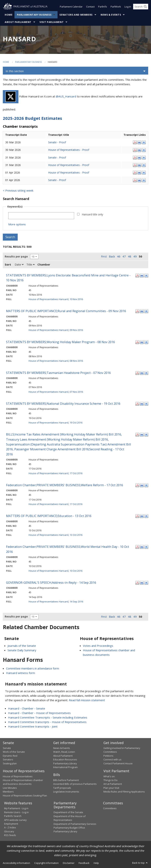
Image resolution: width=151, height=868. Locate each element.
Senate (7, 748)
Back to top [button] (140, 863)
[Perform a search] (145, 7)
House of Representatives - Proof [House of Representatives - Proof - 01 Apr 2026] (69, 173)
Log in (128, 7)
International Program (65, 767)
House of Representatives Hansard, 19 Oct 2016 (55, 423)
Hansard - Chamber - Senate (27, 708)
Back (112, 257)
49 (135, 257)
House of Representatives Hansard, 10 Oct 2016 (55, 571)
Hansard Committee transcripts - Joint (33, 726)
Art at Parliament (113, 784)
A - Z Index (10, 828)
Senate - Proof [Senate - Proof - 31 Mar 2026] (57, 157)
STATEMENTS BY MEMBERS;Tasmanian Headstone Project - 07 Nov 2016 (58, 373)
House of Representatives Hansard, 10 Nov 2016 (56, 299)
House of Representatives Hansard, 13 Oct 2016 (55, 535)
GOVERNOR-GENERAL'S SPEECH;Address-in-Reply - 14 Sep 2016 (51, 582)
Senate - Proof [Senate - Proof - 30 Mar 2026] (57, 142)
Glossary (9, 831)
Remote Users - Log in (16, 812)
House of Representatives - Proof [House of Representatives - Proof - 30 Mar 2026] (69, 150)
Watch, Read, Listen (64, 752)
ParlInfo (103, 7)
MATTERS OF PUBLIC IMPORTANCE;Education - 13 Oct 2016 (49, 516)
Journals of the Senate (22, 646)
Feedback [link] (84, 863)
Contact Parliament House (118, 763)
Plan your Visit (111, 788)
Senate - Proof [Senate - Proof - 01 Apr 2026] (57, 180)
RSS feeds (10, 835)
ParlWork (116, 7)
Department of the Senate (68, 812)
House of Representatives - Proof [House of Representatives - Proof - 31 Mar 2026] (69, 165)
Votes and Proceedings (98, 646)
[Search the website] (141, 7)
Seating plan (10, 763)
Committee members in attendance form (33, 668)
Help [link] (96, 863)
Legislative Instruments (66, 792)
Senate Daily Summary (22, 650)
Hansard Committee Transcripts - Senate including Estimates (48, 717)
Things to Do (110, 780)
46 (119, 257)
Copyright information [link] (46, 863)
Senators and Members (76, 15)
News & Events (111, 15)
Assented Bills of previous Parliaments (75, 784)
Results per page (16, 256)
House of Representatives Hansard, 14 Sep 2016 (56, 602)
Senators (8, 760)
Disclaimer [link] (69, 863)
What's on (109, 776)
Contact (90, 7)
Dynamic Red (10, 756)
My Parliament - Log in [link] (16, 808)
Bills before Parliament (66, 780)
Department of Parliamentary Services (75, 824)
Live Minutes (10, 788)
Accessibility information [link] (16, 863)
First (104, 257)
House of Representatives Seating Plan (25, 796)
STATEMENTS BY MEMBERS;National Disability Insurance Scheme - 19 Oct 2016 (63, 403)
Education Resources (65, 760)
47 (124, 257)
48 (130, 257)
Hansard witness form (20, 673)
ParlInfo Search (13, 816)
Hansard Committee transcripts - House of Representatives (47, 722)
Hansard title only (92, 214)
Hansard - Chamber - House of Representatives (39, 713)
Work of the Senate (14, 752)
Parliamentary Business (34, 15)
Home (9, 15)
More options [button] (17, 224)
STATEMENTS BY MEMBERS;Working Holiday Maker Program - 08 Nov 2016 (60, 342)
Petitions (108, 756)
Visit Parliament (52, 22)
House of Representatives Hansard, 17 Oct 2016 (55, 473)
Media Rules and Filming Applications (124, 792)
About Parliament (18, 22)
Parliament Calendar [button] (71, 7)
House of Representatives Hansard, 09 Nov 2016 (56, 330)
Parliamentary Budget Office (69, 828)
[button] (75, 71)
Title (30, 264)
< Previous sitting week (18, 190)
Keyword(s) (15, 206)
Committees (110, 808)
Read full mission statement (87, 700)
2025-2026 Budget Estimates (32, 118)
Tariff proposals (62, 788)
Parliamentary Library (65, 763)
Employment (11, 824)
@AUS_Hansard (66, 97)
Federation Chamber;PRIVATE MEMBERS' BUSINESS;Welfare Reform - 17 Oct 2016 (64, 485)
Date (19, 264)
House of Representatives (18, 776)
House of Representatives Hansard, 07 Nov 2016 (56, 392)
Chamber (44, 264)
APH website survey (15, 820)
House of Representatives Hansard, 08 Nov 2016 (56, 361)
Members (8, 792)
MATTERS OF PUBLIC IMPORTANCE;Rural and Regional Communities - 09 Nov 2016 (66, 311)
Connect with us (112, 760)
